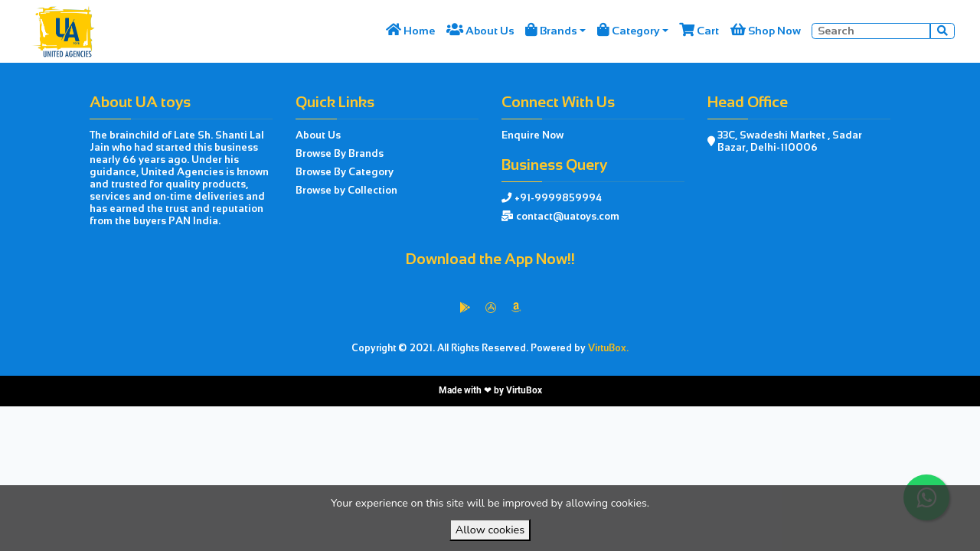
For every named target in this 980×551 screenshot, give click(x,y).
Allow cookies (490, 530)
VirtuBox (524, 390)
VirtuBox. (608, 348)
